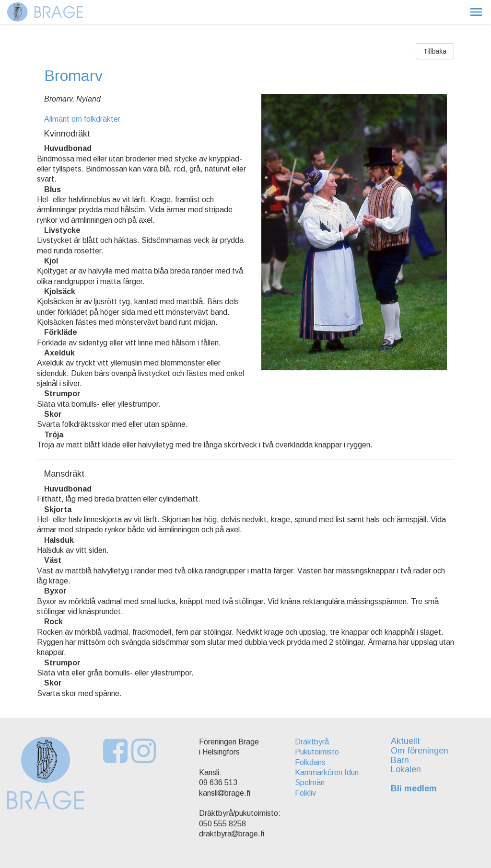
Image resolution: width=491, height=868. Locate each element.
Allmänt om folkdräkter (82, 119)
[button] (476, 12)
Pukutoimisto (317, 752)
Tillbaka (435, 51)
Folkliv (305, 793)
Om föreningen (420, 751)
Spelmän (310, 782)
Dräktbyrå (312, 742)
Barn (400, 760)
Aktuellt (405, 741)
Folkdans (310, 762)
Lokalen (406, 769)
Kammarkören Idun (327, 772)
